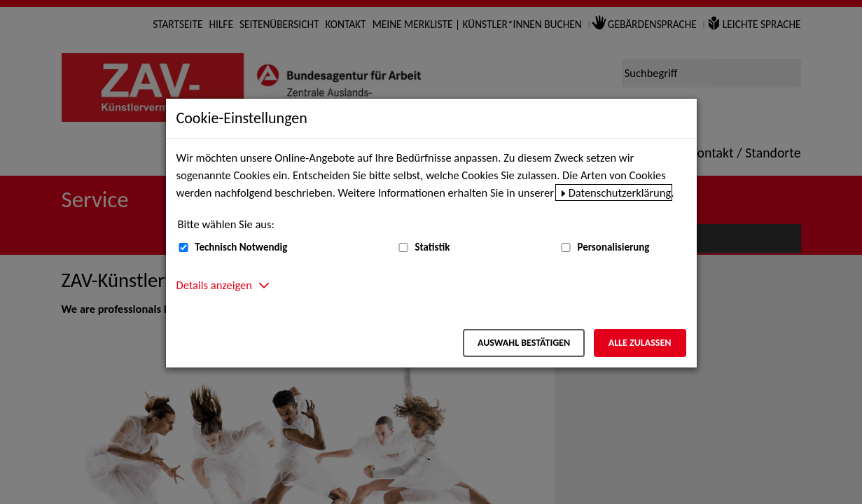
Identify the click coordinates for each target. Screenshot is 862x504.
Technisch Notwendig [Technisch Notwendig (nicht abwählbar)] (241, 247)
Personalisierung (613, 247)
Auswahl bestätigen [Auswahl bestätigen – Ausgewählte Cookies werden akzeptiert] (524, 343)
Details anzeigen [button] (214, 285)
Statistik (432, 247)
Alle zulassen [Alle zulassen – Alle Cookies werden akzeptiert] (640, 343)
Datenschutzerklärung (620, 192)
